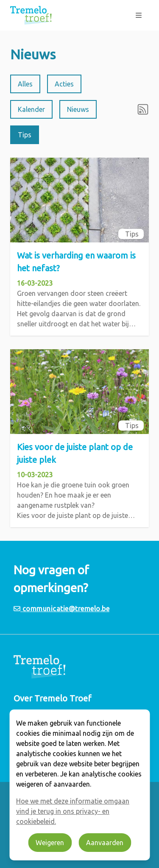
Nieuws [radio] (78, 109)
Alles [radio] (25, 84)
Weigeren (50, 843)
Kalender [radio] (31, 109)
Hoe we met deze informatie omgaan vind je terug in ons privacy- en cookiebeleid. (73, 811)
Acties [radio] (64, 84)
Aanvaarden (105, 843)
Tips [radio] (25, 135)
